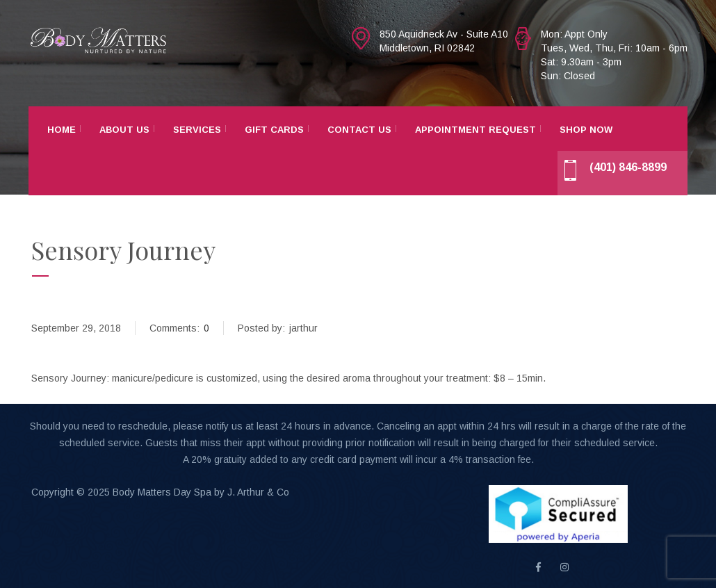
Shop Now (586, 130)
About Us (124, 130)
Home (62, 130)
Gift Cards (274, 130)
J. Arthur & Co (258, 492)
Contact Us (359, 130)
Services (197, 130)
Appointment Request (475, 130)
